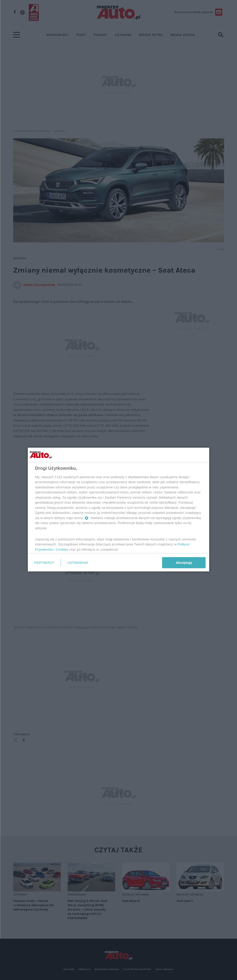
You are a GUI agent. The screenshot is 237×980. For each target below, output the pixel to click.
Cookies (62, 549)
